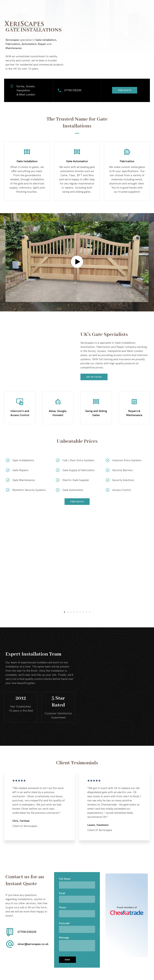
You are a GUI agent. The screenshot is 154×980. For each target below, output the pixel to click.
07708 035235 (73, 90)
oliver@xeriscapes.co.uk (33, 944)
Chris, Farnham (21, 821)
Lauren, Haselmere (98, 825)
